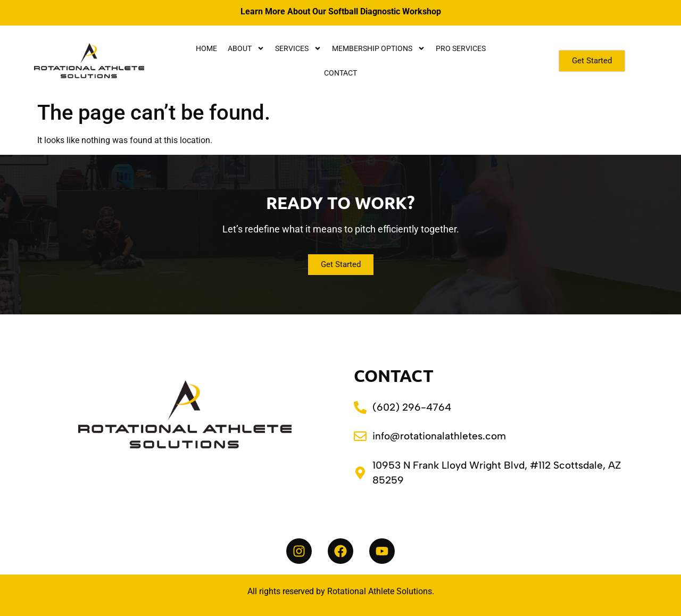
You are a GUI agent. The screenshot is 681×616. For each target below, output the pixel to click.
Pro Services (461, 48)
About (246, 48)
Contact (340, 73)
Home (206, 48)
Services (298, 48)
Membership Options (379, 48)
